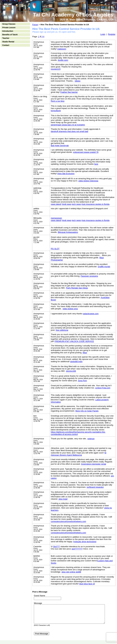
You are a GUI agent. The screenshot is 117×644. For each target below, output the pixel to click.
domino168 (71, 371)
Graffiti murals (104, 267)
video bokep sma (70, 309)
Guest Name (39, 596)
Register (112, 34)
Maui (85, 353)
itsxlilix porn (63, 60)
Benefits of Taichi (10, 35)
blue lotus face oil (87, 584)
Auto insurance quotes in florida (95, 204)
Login (103, 34)
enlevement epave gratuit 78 (86, 152)
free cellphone (62, 330)
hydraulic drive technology (85, 542)
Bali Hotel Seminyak (60, 146)
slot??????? (77, 549)
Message (38, 603)
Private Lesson (9, 28)
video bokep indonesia (88, 181)
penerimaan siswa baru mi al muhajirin (68, 125)
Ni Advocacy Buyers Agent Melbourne (79, 454)
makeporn (62, 49)
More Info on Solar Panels (87, 411)
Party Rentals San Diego (77, 288)
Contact (6, 45)
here (96, 164)
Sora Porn (82, 381)
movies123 (56, 69)
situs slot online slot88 (71, 572)
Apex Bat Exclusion (66, 174)
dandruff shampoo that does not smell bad (70, 131)
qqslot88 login (76, 361)
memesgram (56, 218)
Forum (35, 25)
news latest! (56, 204)
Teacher (6, 38)
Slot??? (56, 546)
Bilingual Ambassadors (68, 232)
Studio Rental (8, 42)
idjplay (78, 81)
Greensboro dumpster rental (94, 464)
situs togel (63, 499)
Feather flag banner (69, 92)
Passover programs (89, 276)
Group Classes (9, 24)
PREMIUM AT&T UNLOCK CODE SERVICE (74, 341)
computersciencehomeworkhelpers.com (68, 521)
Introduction (8, 31)
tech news (76, 204)
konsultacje (56, 111)
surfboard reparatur (95, 487)
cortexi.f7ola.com (103, 388)
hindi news (67, 204)
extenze (91, 439)
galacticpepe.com (91, 314)
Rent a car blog (58, 101)
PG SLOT (55, 249)
